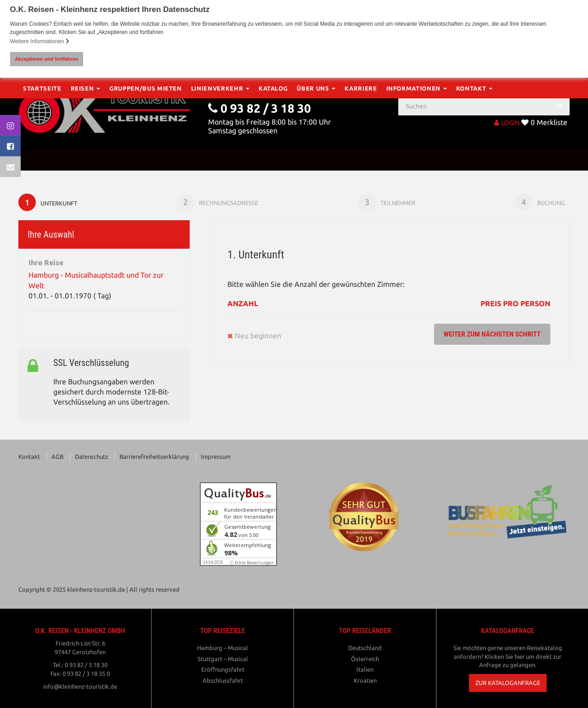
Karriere (361, 160)
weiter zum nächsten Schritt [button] (490, 334)
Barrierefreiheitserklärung (154, 457)
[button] (508, 683)
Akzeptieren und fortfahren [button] (46, 59)
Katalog (273, 160)
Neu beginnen (254, 336)
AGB (57, 457)
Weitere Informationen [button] (40, 41)
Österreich (365, 659)
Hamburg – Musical (223, 648)
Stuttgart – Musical (223, 659)
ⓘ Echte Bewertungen (252, 563)
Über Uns (316, 160)
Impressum (216, 457)
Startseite (42, 160)
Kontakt (474, 160)
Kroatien (365, 681)
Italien (365, 670)
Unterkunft (48, 202)
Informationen (417, 160)
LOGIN (507, 122)
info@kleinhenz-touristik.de (80, 687)
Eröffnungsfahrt (223, 670)
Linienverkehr (220, 160)
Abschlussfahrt (223, 681)
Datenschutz (91, 457)
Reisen (86, 160)
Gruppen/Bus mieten (146, 160)
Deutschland (365, 648)
